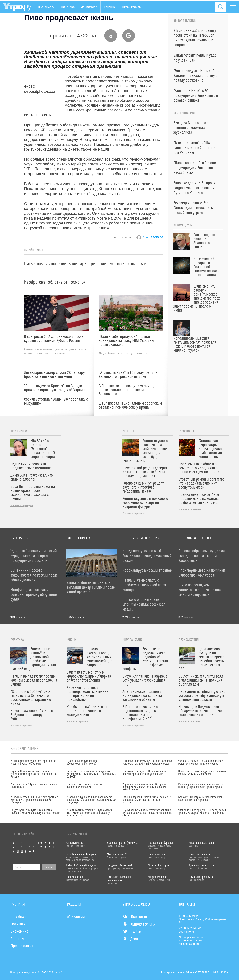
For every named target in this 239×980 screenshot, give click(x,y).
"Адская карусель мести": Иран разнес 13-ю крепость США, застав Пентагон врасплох (147, 800)
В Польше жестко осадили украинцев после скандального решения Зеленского (128, 390)
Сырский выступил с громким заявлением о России (84, 786)
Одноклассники (139, 924)
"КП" (28, 169)
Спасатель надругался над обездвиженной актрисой (82, 762)
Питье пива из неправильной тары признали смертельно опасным (85, 264)
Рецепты (110, 7)
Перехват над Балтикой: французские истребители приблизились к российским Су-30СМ (91, 774)
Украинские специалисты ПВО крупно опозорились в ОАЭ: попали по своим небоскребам (145, 787)
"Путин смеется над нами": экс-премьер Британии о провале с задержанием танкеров (34, 800)
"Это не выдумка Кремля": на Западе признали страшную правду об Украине (55, 388)
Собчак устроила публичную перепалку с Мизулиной (56, 401)
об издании (76, 917)
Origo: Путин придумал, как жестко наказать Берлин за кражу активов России (36, 812)
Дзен (130, 939)
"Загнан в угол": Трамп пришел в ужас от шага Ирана (35, 786)
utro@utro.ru (186, 932)
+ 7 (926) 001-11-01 (191, 941)
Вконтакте (135, 917)
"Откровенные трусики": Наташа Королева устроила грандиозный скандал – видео (147, 762)
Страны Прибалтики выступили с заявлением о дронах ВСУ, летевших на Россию (34, 774)
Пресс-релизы (132, 7)
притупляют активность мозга (80, 218)
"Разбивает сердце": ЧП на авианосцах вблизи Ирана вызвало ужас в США (145, 773)
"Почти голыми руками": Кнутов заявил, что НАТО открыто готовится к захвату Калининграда (90, 813)
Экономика (89, 7)
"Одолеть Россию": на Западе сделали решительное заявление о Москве (201, 762)
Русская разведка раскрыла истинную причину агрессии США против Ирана (201, 786)
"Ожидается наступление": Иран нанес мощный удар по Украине (33, 762)
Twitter (133, 932)
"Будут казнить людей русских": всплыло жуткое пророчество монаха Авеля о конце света (147, 813)
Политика (68, 7)
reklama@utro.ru (189, 944)
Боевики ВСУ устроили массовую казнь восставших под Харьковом (201, 799)
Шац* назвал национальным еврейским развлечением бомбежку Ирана (130, 405)
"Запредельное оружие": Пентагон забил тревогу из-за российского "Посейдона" (202, 812)
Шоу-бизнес (46, 7)
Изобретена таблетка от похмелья (55, 282)
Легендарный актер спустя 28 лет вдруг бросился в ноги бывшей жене (55, 375)
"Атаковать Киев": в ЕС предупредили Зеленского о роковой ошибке (128, 375)
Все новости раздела (22, 505)
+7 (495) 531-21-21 (190, 928)
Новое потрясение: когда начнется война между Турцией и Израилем (202, 773)
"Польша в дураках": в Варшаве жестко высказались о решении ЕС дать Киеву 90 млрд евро (91, 800)
